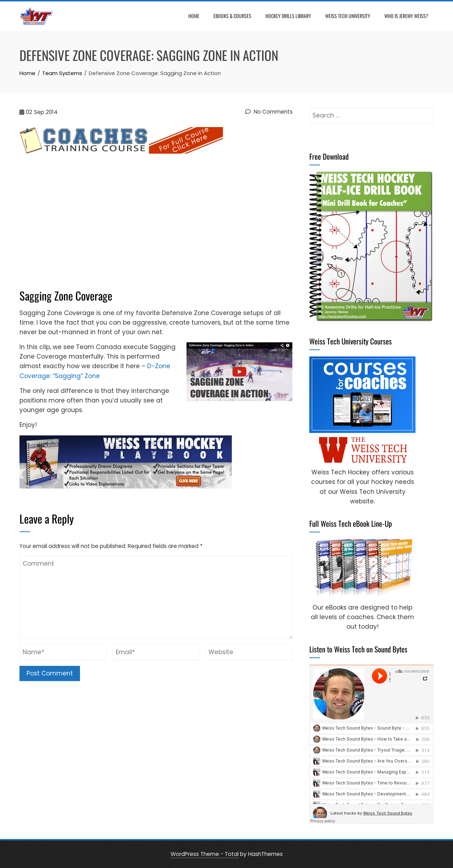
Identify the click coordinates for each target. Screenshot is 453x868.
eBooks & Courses (232, 16)
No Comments (269, 112)
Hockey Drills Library (288, 16)
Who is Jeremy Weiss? (406, 16)
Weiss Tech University (348, 16)
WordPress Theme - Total (205, 854)
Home (194, 16)
